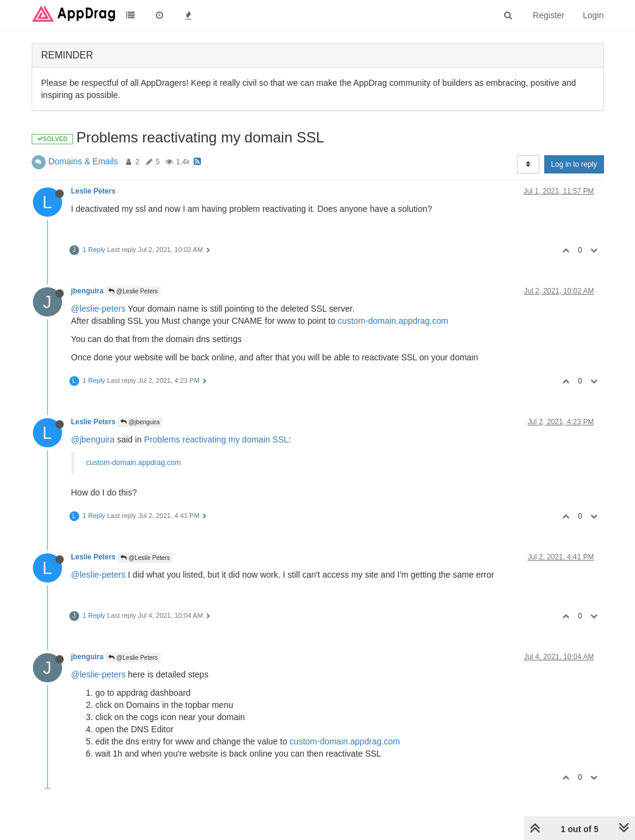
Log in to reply (574, 164)
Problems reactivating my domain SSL (216, 439)
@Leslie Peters (133, 291)
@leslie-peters (99, 309)
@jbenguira (140, 422)
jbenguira (88, 291)
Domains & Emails (83, 161)
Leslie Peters (93, 191)
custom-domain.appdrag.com (393, 321)
